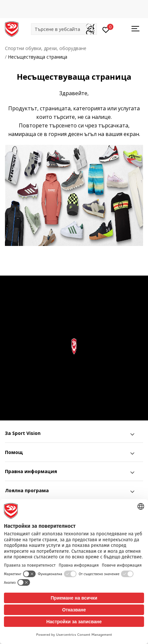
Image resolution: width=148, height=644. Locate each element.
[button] (64, 29)
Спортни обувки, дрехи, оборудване (46, 48)
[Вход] (106, 29)
